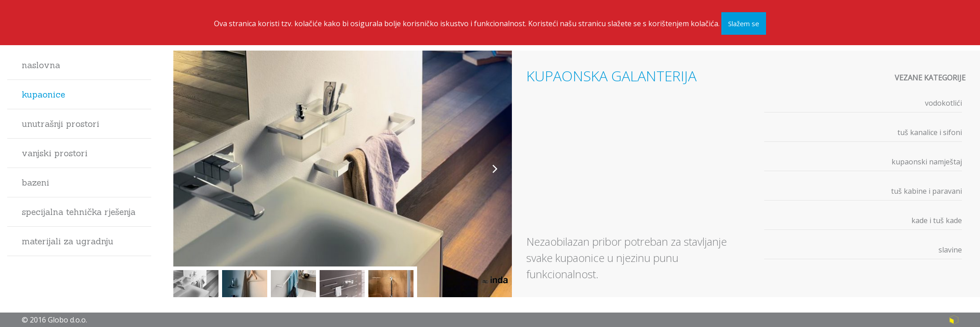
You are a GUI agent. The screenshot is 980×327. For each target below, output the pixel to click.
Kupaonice (43, 94)
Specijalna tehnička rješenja (79, 212)
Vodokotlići (943, 103)
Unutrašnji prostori (60, 124)
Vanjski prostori (55, 153)
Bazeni (35, 182)
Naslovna (41, 65)
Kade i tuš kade (937, 220)
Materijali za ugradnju (67, 241)
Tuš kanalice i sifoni (930, 132)
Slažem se (744, 23)
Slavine (950, 250)
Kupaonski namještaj (927, 162)
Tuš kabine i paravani (927, 191)
